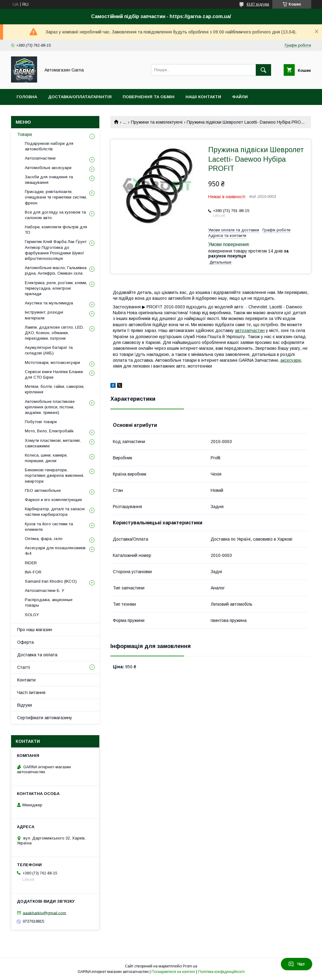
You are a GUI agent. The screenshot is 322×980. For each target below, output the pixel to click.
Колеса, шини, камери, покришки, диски (46, 458)
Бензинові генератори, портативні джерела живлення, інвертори (54, 475)
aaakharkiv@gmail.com (44, 913)
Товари (25, 134)
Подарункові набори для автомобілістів (49, 146)
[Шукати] (263, 70)
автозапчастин (250, 330)
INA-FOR (33, 572)
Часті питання (31, 693)
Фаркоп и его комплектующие (53, 500)
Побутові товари (41, 422)
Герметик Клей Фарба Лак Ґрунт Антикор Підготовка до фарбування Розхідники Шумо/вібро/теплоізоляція (56, 250)
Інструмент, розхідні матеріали (44, 315)
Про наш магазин (35, 630)
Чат (297, 964)
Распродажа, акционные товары (49, 602)
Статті (24, 667)
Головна (27, 97)
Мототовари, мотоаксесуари (52, 363)
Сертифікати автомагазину (45, 718)
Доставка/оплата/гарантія (80, 97)
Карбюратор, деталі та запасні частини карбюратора (55, 512)
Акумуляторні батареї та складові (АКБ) (49, 350)
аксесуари (291, 360)
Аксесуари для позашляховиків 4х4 (55, 551)
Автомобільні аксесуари (48, 168)
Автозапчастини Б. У (44, 590)
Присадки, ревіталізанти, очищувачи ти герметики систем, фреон (56, 197)
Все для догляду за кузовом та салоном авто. (55, 215)
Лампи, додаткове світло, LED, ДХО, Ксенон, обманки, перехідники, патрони (54, 333)
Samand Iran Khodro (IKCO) (51, 581)
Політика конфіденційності (221, 972)
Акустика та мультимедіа (49, 303)
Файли (240, 97)
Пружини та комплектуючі (157, 122)
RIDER (31, 563)
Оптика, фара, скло (44, 539)
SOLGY (32, 615)
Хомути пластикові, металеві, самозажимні (53, 443)
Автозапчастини (40, 158)
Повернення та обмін (149, 97)
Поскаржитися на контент (173, 972)
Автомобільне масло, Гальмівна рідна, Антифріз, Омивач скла (56, 270)
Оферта (25, 642)
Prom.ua (190, 966)
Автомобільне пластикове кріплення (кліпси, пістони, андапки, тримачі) (50, 407)
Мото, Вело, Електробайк (49, 431)
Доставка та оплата (37, 655)
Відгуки (25, 705)
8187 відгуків (258, 4)
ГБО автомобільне (43, 490)
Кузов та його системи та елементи (49, 527)
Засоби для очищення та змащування (49, 180)
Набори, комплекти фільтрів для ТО (56, 230)
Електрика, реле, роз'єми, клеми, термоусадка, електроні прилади (56, 288)
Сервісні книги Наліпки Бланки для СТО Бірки (54, 374)
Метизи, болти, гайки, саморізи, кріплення (55, 389)
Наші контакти (203, 97)
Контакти (26, 680)
